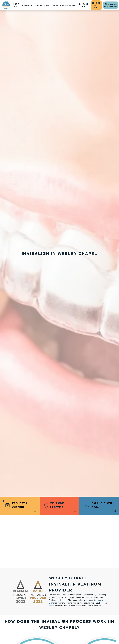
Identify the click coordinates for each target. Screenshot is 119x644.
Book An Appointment (111, 5)
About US (15, 5)
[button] (27, 5)
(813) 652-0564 (96, 5)
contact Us (84, 5)
